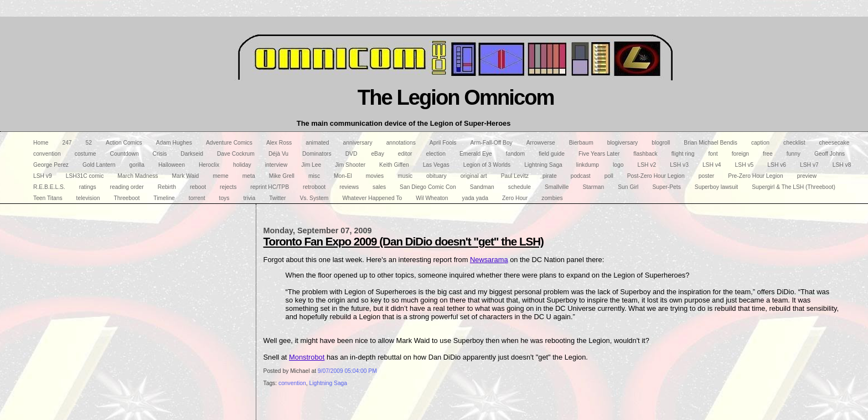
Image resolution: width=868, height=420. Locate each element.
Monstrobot (307, 357)
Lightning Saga (328, 383)
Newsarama (489, 260)
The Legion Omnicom (456, 97)
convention (292, 383)
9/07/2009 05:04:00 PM (347, 371)
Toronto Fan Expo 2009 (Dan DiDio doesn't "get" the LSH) (404, 241)
